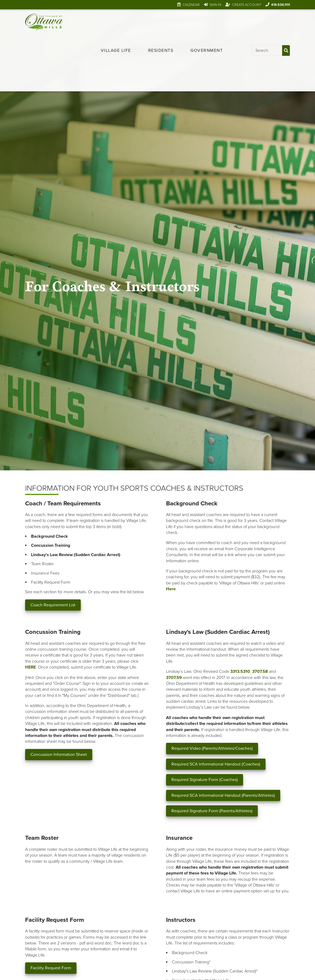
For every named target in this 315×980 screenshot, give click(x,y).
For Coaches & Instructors (64, 290)
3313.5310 (240, 671)
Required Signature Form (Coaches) (205, 780)
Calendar (191, 5)
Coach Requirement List (53, 605)
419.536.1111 (281, 5)
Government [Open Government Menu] (207, 50)
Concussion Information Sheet (59, 755)
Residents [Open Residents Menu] (161, 50)
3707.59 (174, 678)
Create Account (247, 5)
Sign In (215, 5)
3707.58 (260, 671)
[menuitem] (116, 50)
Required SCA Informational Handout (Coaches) (216, 764)
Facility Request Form (51, 968)
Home (31, 290)
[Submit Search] (286, 50)
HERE (30, 667)
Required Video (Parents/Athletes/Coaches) (212, 748)
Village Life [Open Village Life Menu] (116, 50)
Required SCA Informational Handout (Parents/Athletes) (223, 795)
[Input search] (267, 50)
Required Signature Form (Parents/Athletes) (212, 811)
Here (171, 589)
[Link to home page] (44, 50)
